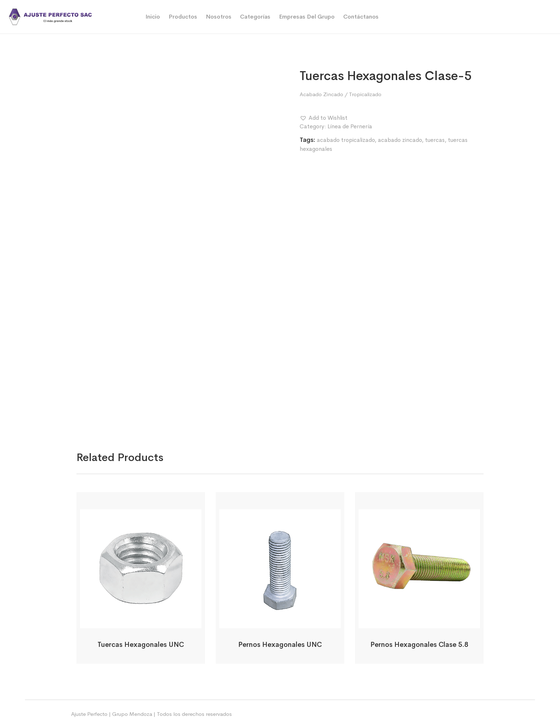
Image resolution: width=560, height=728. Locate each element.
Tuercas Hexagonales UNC (141, 645)
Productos (183, 17)
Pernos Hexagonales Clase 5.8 (419, 645)
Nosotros (219, 17)
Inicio (153, 17)
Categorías (255, 17)
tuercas (435, 140)
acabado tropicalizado (346, 140)
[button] (324, 118)
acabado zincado (400, 140)
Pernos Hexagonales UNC (280, 645)
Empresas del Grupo (307, 17)
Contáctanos (361, 17)
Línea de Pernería (350, 126)
